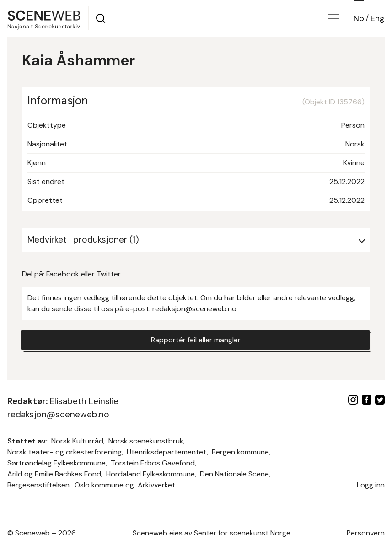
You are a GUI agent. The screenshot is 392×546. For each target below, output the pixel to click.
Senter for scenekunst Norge (242, 533)
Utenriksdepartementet (167, 452)
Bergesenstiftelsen (38, 485)
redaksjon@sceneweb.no (194, 309)
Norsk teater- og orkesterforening (64, 452)
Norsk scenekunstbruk (146, 441)
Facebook (63, 274)
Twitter (109, 274)
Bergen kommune (240, 452)
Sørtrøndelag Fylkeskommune (56, 463)
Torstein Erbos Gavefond (153, 463)
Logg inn (371, 485)
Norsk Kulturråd (77, 441)
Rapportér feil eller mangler (196, 340)
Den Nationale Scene (234, 474)
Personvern (366, 533)
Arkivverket (156, 485)
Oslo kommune (99, 485)
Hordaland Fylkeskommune (150, 474)
